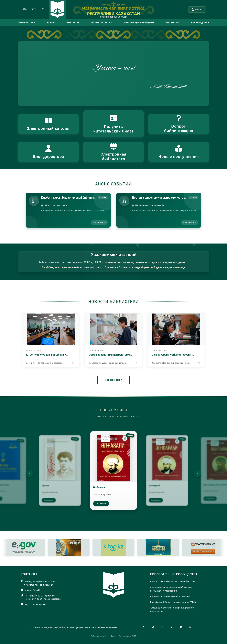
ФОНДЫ (51, 22)
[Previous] (30, 473)
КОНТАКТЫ (73, 22)
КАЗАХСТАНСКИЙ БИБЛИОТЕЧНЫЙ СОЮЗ (173, 582)
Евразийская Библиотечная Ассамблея (170, 596)
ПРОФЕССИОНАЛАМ (101, 22)
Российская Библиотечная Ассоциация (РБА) (173, 602)
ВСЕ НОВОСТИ (113, 380)
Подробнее (99, 222)
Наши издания (200, 22)
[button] (48, 124)
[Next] (197, 473)
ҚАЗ (25, 9)
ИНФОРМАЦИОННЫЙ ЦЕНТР (139, 22)
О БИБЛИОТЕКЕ (27, 22)
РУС (34, 9)
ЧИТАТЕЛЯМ (173, 22)
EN (43, 9)
